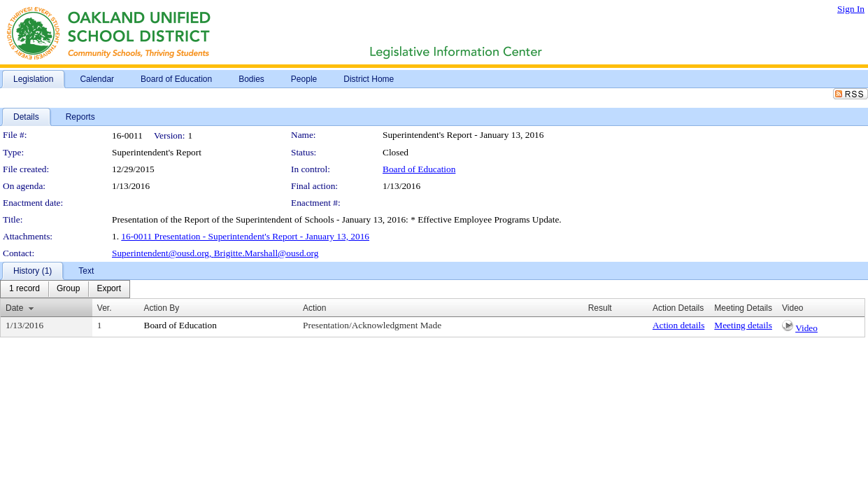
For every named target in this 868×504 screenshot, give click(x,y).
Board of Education (419, 169)
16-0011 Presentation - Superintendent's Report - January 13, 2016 (245, 236)
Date (14, 308)
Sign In (851, 9)
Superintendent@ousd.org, (163, 253)
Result (600, 308)
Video (806, 328)
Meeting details (743, 325)
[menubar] (65, 289)
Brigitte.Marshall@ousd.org (266, 253)
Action (314, 308)
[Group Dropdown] (68, 289)
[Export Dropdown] (109, 289)
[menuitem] (24, 289)
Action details (678, 325)
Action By (162, 308)
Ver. (105, 308)
